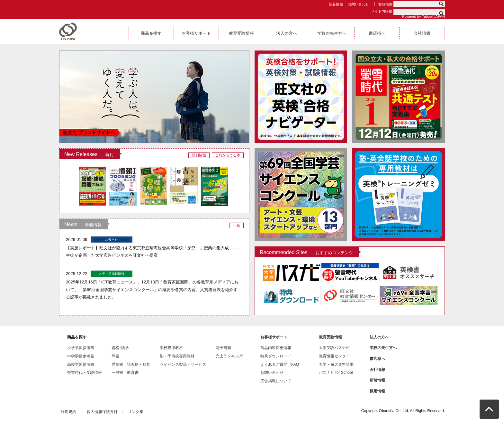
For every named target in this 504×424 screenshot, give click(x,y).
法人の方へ (379, 337)
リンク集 (136, 412)
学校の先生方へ (383, 348)
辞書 (115, 356)
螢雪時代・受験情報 (85, 373)
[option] (301, 97)
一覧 (237, 225)
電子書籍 (223, 348)
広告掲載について (276, 381)
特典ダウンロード (276, 356)
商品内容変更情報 (276, 348)
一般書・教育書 (125, 373)
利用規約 (68, 412)
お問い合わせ (358, 4)
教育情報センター (334, 356)
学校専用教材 (171, 348)
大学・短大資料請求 (336, 364)
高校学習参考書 (81, 364)
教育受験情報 (330, 337)
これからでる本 (228, 155)
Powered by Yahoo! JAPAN (423, 16)
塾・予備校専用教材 (177, 356)
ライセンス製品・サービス (183, 364)
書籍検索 (385, 4)
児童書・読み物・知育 (131, 364)
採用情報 (377, 391)
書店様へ (377, 359)
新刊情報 (199, 155)
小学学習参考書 (81, 348)
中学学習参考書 (81, 356)
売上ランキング (229, 356)
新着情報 (336, 4)
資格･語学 (120, 348)
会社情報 (377, 370)
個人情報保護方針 (102, 412)
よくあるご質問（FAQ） (282, 364)
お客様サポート (274, 337)
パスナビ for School (336, 373)
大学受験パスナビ (334, 348)
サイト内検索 (382, 11)
